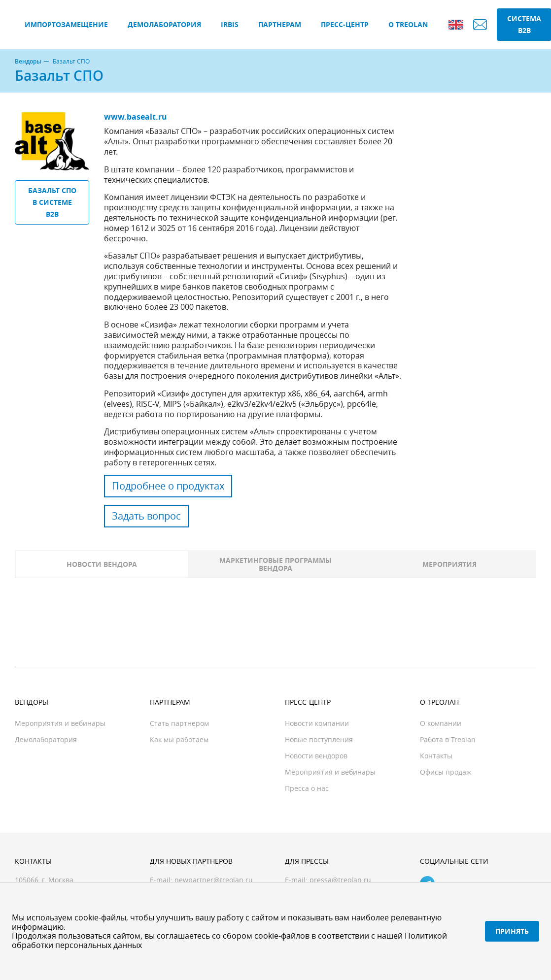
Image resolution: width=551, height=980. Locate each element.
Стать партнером (179, 723)
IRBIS (230, 24)
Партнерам (280, 24)
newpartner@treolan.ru (214, 880)
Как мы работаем (179, 739)
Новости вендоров (316, 756)
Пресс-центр (345, 24)
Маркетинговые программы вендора (275, 564)
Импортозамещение (66, 24)
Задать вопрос (146, 516)
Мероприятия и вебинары (60, 723)
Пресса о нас (307, 788)
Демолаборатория (164, 24)
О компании (441, 723)
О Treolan (408, 24)
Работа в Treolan (448, 739)
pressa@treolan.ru (340, 880)
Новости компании (317, 723)
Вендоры (28, 62)
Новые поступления (319, 739)
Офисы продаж (446, 772)
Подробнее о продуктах (168, 486)
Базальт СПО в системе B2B (52, 202)
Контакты (436, 756)
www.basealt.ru (136, 117)
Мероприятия (449, 564)
